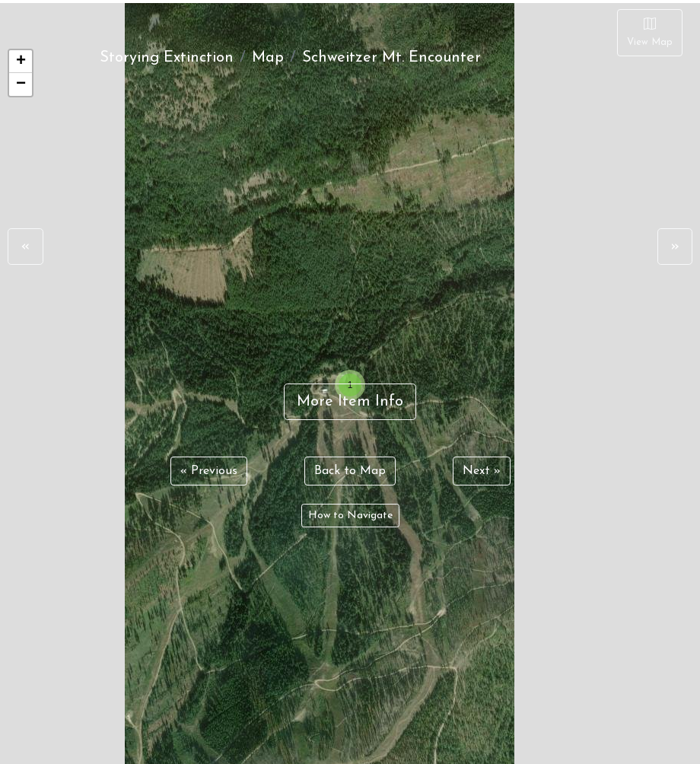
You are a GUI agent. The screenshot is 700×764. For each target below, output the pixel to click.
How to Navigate (350, 516)
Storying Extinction (167, 58)
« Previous (209, 471)
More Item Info (350, 402)
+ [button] (21, 62)
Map (268, 58)
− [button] (21, 84)
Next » (482, 471)
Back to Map (350, 471)
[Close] (650, 33)
